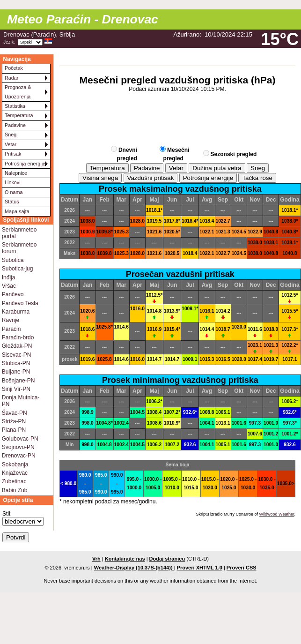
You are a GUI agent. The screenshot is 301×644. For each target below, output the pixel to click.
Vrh (96, 559)
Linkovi (13, 182)
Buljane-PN (16, 372)
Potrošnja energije (25, 164)
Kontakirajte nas (125, 559)
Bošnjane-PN (18, 381)
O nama (14, 192)
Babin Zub (15, 490)
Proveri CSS (242, 568)
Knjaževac (15, 473)
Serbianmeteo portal (19, 233)
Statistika (15, 106)
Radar (11, 78)
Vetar (11, 144)
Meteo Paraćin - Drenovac (83, 19)
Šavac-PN (15, 413)
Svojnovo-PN (18, 447)
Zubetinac (14, 481)
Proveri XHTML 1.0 (200, 568)
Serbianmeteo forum (19, 248)
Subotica (13, 260)
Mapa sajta (17, 211)
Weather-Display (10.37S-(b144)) (134, 568)
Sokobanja (15, 464)
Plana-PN (14, 430)
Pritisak (13, 154)
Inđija (9, 277)
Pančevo (13, 294)
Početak (14, 68)
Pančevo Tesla (20, 303)
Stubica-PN (16, 363)
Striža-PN (14, 421)
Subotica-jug (18, 269)
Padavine (15, 125)
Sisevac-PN (17, 355)
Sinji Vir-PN (16, 389)
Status (12, 202)
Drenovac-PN (19, 456)
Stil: (7, 514)
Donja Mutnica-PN (21, 401)
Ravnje (11, 320)
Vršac (9, 286)
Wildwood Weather (277, 514)
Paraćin (11, 329)
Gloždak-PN (17, 346)
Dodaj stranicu (167, 559)
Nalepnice (16, 173)
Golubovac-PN (20, 439)
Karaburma (16, 312)
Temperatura (19, 115)
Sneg (11, 135)
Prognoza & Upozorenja (18, 92)
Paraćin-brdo (18, 337)
